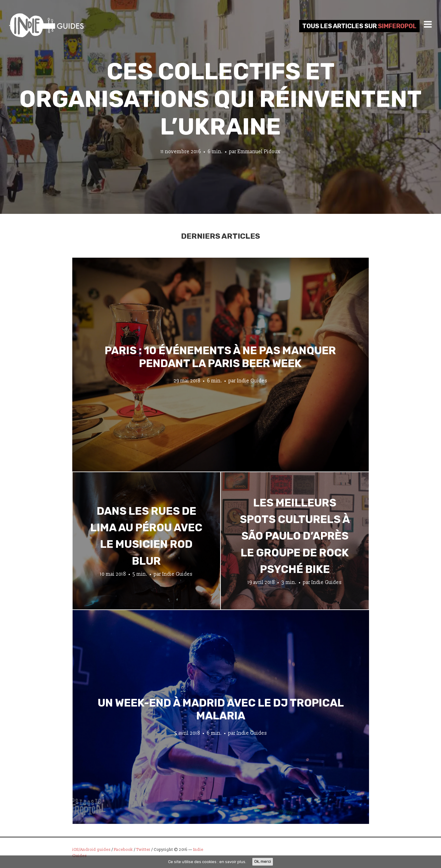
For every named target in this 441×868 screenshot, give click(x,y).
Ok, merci (263, 861)
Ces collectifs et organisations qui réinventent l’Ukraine (221, 99)
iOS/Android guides (91, 850)
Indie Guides (252, 381)
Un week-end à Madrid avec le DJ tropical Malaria (221, 709)
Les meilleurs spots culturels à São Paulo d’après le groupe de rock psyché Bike (295, 536)
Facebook (123, 850)
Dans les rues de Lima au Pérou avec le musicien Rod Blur (146, 536)
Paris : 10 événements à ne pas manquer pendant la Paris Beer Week (220, 357)
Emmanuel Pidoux (259, 152)
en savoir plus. (233, 862)
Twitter (143, 850)
